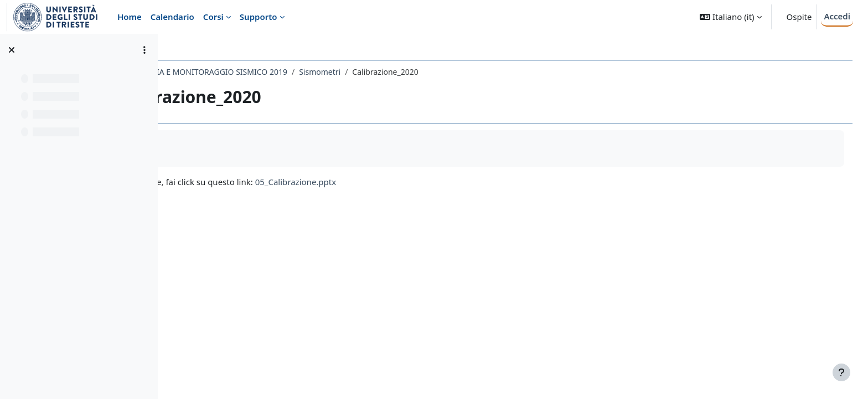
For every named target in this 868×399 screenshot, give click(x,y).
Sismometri (418, 72)
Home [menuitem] (130, 17)
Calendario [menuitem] (172, 17)
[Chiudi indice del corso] (12, 50)
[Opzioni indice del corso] (144, 50)
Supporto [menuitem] (259, 17)
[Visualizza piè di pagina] (841, 372)
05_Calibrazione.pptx (394, 182)
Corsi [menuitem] (213, 17)
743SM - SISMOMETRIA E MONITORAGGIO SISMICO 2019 (283, 72)
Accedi (837, 16)
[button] (730, 17)
